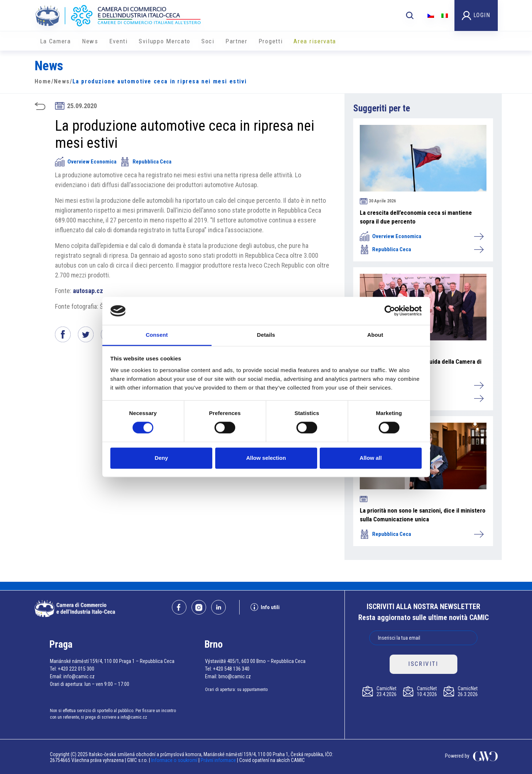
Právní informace (218, 760)
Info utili (265, 607)
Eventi (119, 41)
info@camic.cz (79, 676)
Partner (237, 41)
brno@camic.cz (235, 676)
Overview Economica (86, 162)
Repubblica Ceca (146, 162)
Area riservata (315, 41)
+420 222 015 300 (76, 669)
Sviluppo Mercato (165, 41)
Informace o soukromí (175, 760)
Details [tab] (266, 335)
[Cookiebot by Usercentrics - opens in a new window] (390, 311)
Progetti (271, 41)
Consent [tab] (157, 335)
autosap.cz (88, 291)
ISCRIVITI (423, 664)
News (90, 41)
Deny (161, 458)
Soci (208, 41)
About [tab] (375, 335)
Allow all (371, 458)
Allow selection (266, 458)
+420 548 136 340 (231, 669)
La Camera (56, 41)
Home (43, 81)
